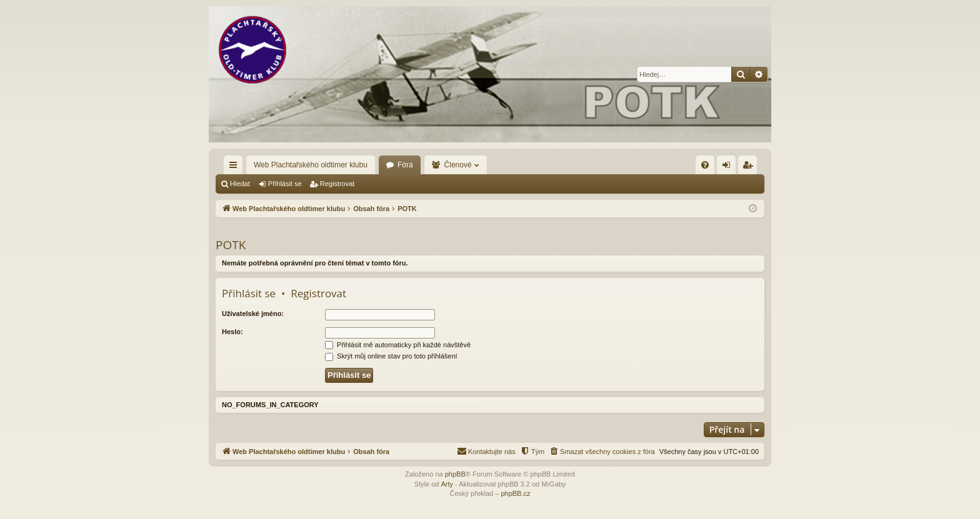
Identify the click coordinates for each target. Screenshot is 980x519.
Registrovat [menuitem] (750, 167)
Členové (458, 165)
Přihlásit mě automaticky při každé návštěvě (398, 345)
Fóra (405, 165)
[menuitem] (705, 165)
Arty (447, 484)
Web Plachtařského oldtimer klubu (311, 165)
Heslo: (232, 332)
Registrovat (337, 184)
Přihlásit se (285, 184)
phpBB (455, 474)
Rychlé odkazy (236, 167)
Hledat (240, 184)
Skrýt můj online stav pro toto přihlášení (391, 356)
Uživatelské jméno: (253, 314)
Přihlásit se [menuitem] (729, 167)
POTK (231, 245)
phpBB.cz (515, 493)
